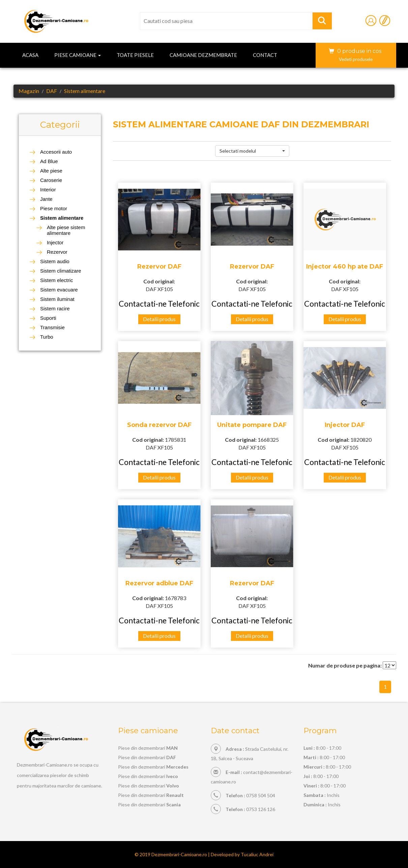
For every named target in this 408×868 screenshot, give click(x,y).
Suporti (48, 318)
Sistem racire (55, 308)
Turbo (47, 337)
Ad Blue (49, 161)
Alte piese (51, 171)
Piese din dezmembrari (148, 748)
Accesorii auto (56, 152)
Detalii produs (159, 319)
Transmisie (52, 327)
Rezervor (57, 252)
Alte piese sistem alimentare (66, 230)
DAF (52, 91)
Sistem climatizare (61, 271)
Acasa (30, 55)
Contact (265, 55)
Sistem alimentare (85, 91)
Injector (55, 242)
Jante (46, 199)
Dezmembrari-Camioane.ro (179, 854)
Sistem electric (57, 280)
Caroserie (51, 180)
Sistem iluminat (57, 299)
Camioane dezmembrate (203, 55)
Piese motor (54, 208)
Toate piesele (135, 55)
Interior (48, 190)
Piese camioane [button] (78, 55)
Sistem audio (55, 261)
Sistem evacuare (59, 290)
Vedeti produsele (356, 59)
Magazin (29, 91)
